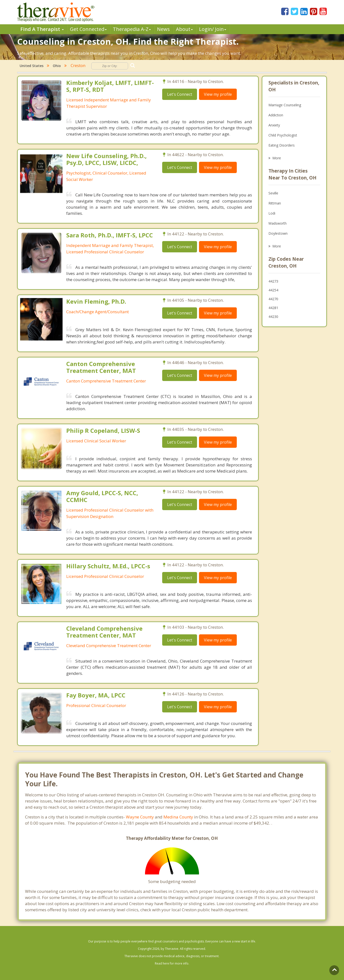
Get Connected (88, 29)
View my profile (218, 94)
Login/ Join (213, 29)
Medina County (178, 817)
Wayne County (140, 817)
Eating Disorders (282, 145)
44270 (273, 299)
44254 (273, 290)
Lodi (272, 213)
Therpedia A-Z (132, 29)
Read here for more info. (172, 963)
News (163, 29)
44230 (273, 317)
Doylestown (278, 233)
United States (32, 66)
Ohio (57, 66)
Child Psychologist (283, 135)
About (184, 29)
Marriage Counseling (285, 105)
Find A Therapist (42, 29)
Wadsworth (278, 223)
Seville (273, 193)
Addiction (276, 115)
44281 (273, 308)
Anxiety (274, 125)
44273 (273, 281)
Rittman (275, 203)
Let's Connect (180, 94)
